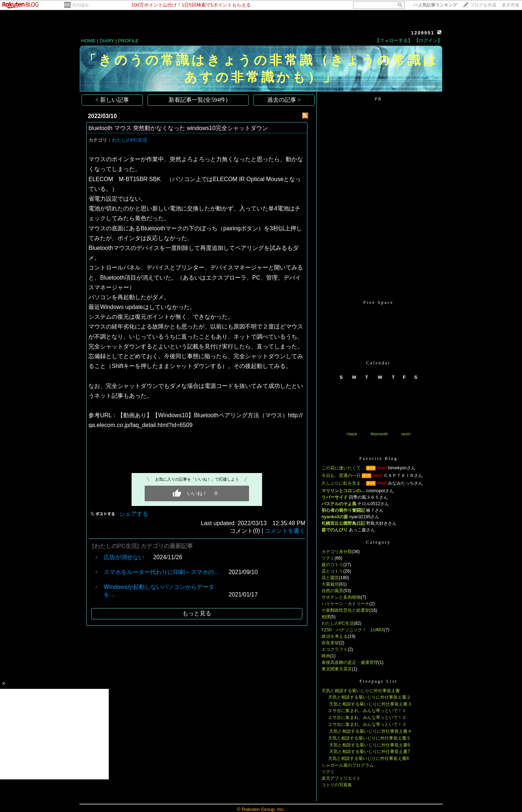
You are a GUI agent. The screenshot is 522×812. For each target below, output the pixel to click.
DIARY (107, 41)
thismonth (379, 434)
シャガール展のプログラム (348, 765)
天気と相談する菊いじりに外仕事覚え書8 (368, 758)
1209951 (423, 33)
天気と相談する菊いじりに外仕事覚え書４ (370, 731)
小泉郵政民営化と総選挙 (345, 610)
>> (435, 5)
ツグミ (328, 558)
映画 (326, 656)
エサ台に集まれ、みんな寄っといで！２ (367, 717)
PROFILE (129, 41)
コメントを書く (285, 531)
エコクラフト (335, 649)
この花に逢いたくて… (343, 468)
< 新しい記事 (112, 100)
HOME (88, 41)
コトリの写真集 (337, 785)
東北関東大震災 (337, 669)
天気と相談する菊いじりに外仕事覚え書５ (369, 738)
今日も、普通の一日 (341, 476)
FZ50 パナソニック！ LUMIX (353, 630)
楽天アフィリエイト (341, 778)
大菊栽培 (330, 584)
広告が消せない (124, 557)
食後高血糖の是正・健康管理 (350, 662)
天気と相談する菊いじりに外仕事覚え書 (361, 691)
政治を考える (335, 636)
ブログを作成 (483, 5)
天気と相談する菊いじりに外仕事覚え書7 (369, 752)
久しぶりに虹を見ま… (343, 483)
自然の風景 (332, 591)
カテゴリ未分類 (337, 552)
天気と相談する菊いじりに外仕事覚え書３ (370, 704)
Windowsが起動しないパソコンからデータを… (159, 591)
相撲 (326, 617)
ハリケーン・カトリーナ (345, 604)
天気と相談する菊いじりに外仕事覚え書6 (369, 745)
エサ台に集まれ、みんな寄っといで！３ (367, 724)
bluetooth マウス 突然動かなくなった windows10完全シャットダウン (178, 128)
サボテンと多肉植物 (341, 597)
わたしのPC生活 (130, 140)
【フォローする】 (394, 40)
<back (352, 434)
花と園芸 (330, 578)
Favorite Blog (378, 459)
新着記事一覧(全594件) (198, 100)
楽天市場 (510, 5)
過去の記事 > (284, 100)
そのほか (80, 5)
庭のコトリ (332, 565)
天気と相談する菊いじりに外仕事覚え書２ (369, 697)
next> (406, 434)
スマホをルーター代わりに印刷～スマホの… (162, 572)
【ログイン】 (428, 40)
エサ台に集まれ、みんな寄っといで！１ (367, 711)
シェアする (134, 514)
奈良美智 (330, 643)
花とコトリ (332, 571)
